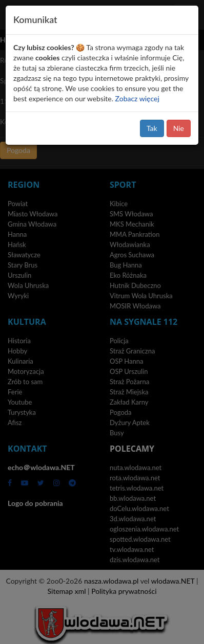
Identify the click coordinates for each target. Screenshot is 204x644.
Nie (179, 128)
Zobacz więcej (137, 98)
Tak (152, 128)
